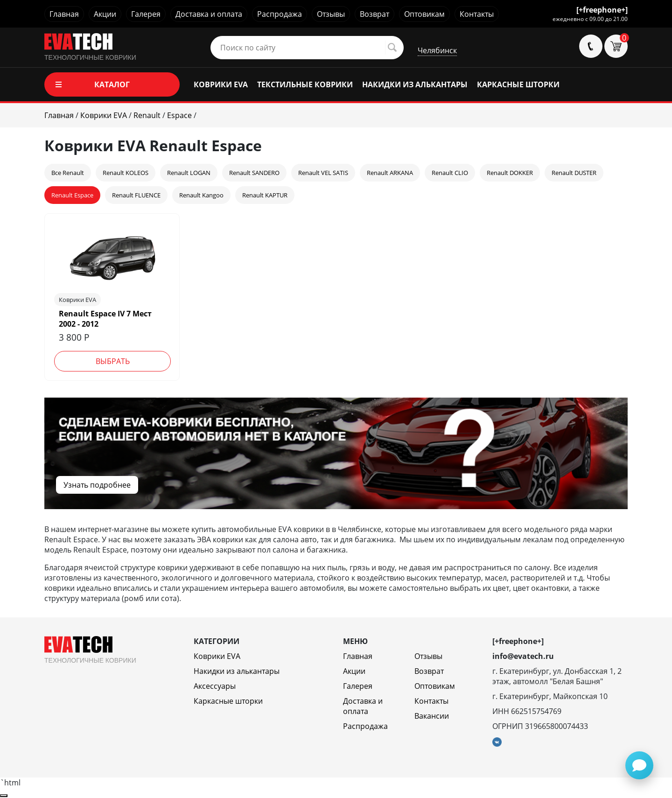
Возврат (374, 14)
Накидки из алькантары (237, 671)
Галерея (146, 14)
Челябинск (437, 50)
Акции (105, 14)
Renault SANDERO (254, 173)
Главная (64, 14)
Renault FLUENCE (136, 195)
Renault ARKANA (390, 173)
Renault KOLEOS (126, 173)
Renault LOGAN (189, 173)
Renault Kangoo (201, 195)
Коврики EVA (217, 656)
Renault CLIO (450, 173)
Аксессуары (215, 686)
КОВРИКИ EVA (221, 84)
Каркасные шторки (228, 701)
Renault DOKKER (510, 173)
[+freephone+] (602, 10)
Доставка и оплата (209, 14)
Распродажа (280, 14)
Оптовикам (424, 14)
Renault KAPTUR (265, 195)
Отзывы (331, 14)
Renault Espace (72, 195)
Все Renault (68, 173)
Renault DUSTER (574, 173)
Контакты (477, 14)
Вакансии (432, 716)
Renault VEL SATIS (323, 173)
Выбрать (113, 361)
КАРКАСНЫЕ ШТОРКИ (518, 84)
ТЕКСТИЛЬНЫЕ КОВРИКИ (305, 84)
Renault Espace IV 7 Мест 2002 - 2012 (105, 319)
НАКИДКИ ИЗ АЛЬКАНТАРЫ (415, 84)
